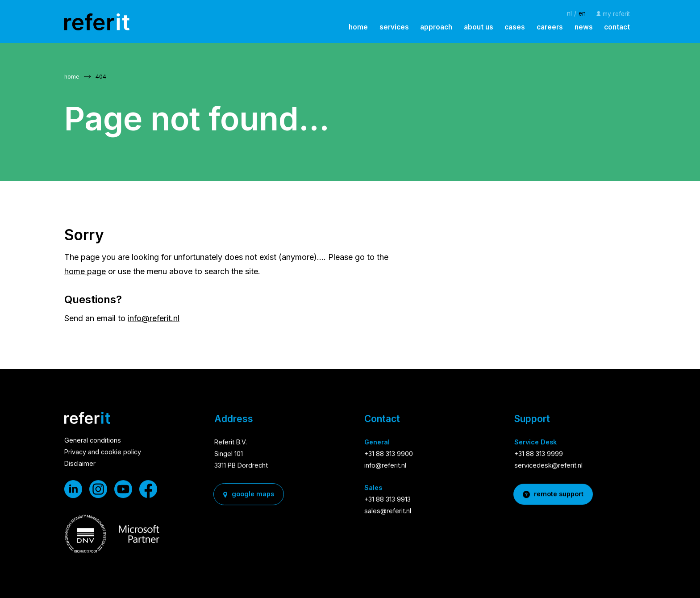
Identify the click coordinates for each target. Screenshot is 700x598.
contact (617, 27)
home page (85, 271)
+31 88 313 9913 (387, 500)
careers (550, 27)
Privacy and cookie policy (103, 453)
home (358, 27)
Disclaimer (80, 465)
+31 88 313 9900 (389, 454)
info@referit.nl (154, 318)
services (394, 27)
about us (479, 27)
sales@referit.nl (388, 512)
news (584, 27)
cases (515, 27)
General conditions (93, 441)
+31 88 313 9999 (539, 454)
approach (436, 27)
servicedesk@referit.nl (548, 466)
